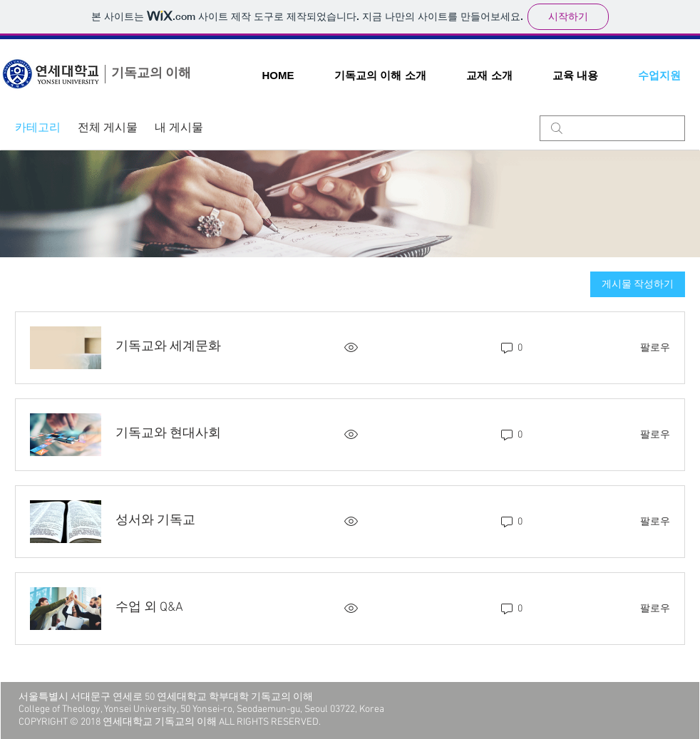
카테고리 (38, 128)
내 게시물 (179, 128)
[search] (612, 128)
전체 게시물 (108, 128)
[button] (380, 75)
